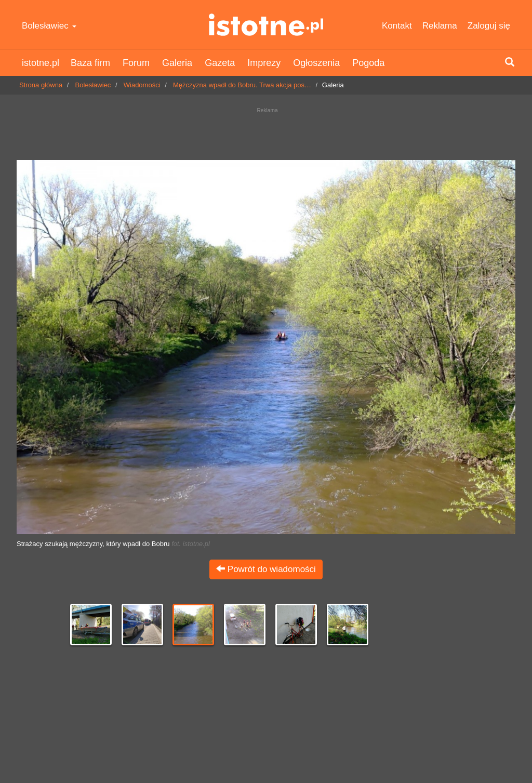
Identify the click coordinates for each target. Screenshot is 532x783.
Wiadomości (142, 85)
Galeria (177, 63)
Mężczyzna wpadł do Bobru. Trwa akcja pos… (242, 85)
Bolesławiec (49, 26)
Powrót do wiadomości (266, 569)
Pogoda (368, 63)
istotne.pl (266, 25)
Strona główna (41, 85)
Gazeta (220, 63)
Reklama (440, 26)
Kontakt (397, 26)
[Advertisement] (266, 131)
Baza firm (90, 63)
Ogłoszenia (316, 63)
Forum (136, 63)
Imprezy (264, 63)
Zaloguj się (489, 26)
